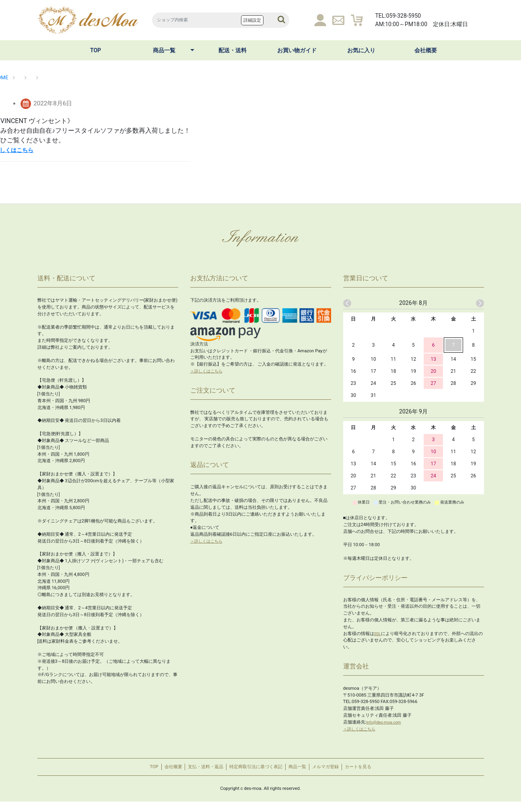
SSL (378, 634)
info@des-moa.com (386, 722)
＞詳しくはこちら (208, 371)
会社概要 (426, 50)
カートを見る (385, 772)
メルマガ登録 (344, 772)
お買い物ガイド (297, 50)
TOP (96, 50)
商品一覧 (164, 50)
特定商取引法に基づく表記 (255, 772)
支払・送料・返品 (192, 772)
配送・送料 (233, 50)
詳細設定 (252, 20)
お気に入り (361, 50)
